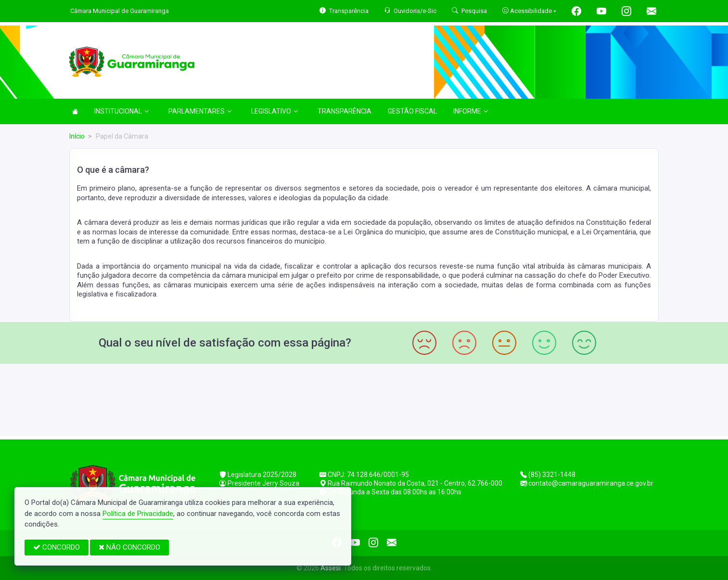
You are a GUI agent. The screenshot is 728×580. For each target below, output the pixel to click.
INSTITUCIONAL (121, 111)
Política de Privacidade (138, 514)
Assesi (331, 568)
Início (77, 136)
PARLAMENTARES (200, 111)
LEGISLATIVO (275, 111)
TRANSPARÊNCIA (345, 111)
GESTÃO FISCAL (412, 111)
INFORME (471, 111)
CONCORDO (57, 547)
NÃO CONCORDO (129, 547)
